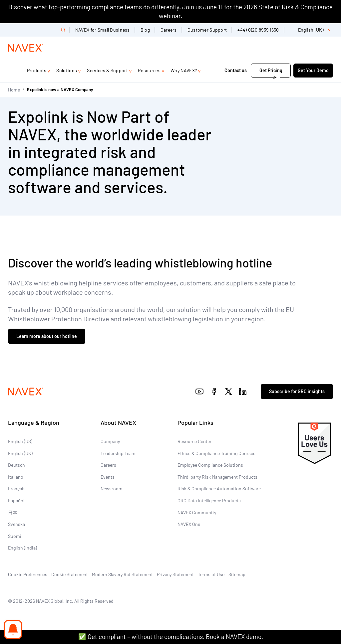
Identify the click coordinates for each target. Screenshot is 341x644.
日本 (13, 512)
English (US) (20, 441)
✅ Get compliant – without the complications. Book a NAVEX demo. (171, 637)
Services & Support (107, 70)
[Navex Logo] (26, 48)
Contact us (236, 70)
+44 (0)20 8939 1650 (258, 30)
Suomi (15, 536)
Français (17, 488)
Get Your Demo (313, 70)
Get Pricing (271, 70)
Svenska (16, 524)
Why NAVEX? (184, 70)
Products (37, 70)
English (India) (22, 548)
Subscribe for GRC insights (297, 391)
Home (14, 90)
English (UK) (20, 453)
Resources (149, 70)
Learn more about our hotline (47, 336)
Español (16, 500)
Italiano (16, 477)
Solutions (67, 70)
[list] (311, 30)
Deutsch (16, 465)
